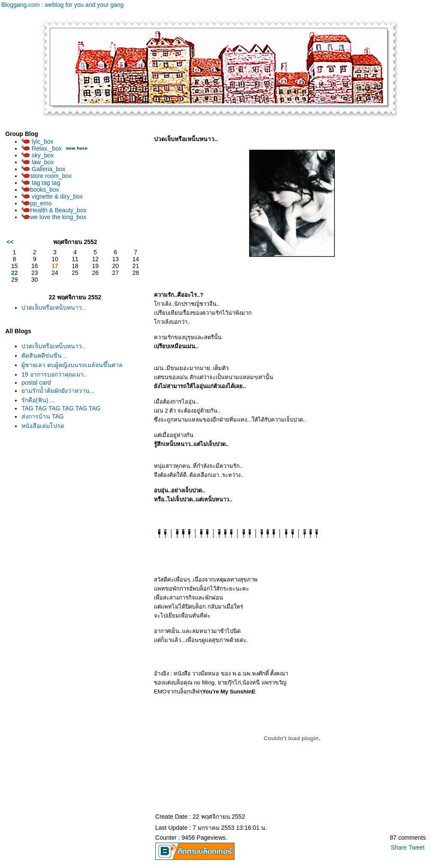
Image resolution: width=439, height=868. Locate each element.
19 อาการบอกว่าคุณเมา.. (54, 374)
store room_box (47, 176)
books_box (40, 190)
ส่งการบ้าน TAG (43, 416)
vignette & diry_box (52, 196)
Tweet (416, 847)
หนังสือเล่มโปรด (43, 426)
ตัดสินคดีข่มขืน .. (44, 356)
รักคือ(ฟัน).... (38, 400)
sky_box (38, 155)
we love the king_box (54, 217)
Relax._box (42, 148)
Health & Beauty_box (54, 210)
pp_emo (37, 203)
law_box (38, 162)
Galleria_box (44, 169)
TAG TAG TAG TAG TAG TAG (61, 408)
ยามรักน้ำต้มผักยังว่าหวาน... (58, 391)
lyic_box (37, 142)
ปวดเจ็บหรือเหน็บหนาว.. (53, 307)
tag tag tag (41, 183)
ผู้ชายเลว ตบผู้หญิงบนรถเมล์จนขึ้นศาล (72, 365)
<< (10, 242)
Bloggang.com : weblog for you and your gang (63, 5)
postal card (36, 383)
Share (399, 847)
